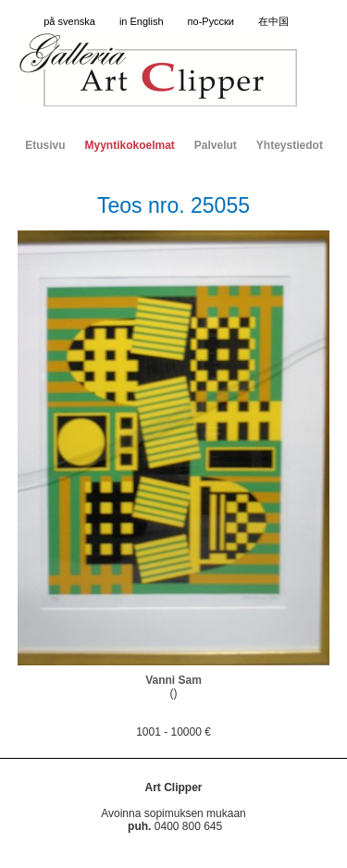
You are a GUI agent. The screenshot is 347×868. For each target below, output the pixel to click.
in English (142, 21)
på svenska (69, 21)
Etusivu (45, 145)
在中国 (273, 21)
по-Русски (211, 21)
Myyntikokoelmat (129, 145)
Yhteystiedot (290, 145)
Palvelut (216, 145)
